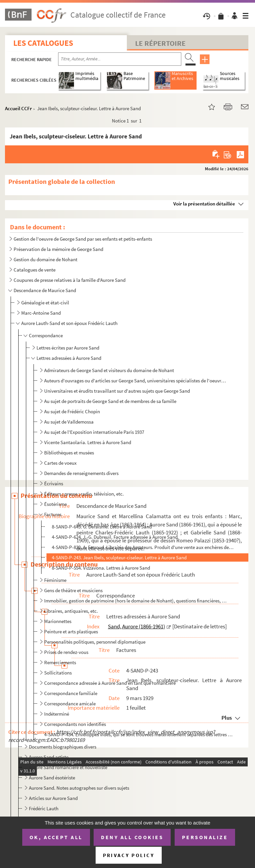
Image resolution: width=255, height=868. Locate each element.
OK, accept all (56, 837)
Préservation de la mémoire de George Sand (58, 249)
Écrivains (54, 483)
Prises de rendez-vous (66, 652)
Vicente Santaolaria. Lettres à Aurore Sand (88, 442)
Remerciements (60, 662)
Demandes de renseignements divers (81, 473)
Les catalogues (43, 43)
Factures (53, 514)
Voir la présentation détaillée (204, 204)
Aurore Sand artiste (49, 757)
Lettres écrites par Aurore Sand (68, 348)
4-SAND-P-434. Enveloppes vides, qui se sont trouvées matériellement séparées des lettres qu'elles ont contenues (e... (138, 734)
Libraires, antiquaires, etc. (71, 611)
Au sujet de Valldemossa (69, 422)
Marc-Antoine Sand (41, 313)
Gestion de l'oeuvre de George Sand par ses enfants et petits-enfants (83, 239)
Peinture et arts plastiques (71, 631)
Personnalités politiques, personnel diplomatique (95, 642)
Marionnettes (58, 621)
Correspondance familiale (71, 693)
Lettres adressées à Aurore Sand (69, 358)
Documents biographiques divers (63, 747)
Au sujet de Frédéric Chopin (72, 411)
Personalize (205, 837)
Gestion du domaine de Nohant (45, 259)
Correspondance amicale (70, 704)
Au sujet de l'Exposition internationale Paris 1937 (94, 432)
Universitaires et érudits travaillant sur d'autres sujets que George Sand (117, 391)
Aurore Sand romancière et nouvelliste (68, 767)
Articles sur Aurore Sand (53, 798)
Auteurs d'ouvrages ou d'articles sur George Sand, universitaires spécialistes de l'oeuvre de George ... (136, 381)
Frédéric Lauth (44, 808)
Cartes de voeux (60, 463)
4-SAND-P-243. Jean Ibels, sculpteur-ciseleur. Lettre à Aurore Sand (119, 557)
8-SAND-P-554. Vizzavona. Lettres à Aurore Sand (101, 568)
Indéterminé (57, 714)
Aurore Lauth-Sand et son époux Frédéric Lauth (69, 323)
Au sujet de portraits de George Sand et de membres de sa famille (110, 401)
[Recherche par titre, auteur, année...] (120, 59)
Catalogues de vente (35, 270)
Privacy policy (129, 855)
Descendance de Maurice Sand (45, 290)
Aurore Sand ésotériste (52, 778)
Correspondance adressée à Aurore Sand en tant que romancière (110, 683)
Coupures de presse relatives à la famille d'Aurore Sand (70, 280)
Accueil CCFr (18, 108)
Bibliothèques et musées (69, 453)
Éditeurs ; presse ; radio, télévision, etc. (84, 494)
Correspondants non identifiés (75, 724)
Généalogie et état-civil (45, 303)
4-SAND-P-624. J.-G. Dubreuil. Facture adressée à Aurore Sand (115, 537)
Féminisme (55, 580)
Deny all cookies (132, 837)
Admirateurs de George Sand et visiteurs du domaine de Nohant (109, 370)
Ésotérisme (55, 504)
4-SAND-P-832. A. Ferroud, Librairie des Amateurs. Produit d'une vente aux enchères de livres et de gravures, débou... (143, 547)
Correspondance (46, 335)
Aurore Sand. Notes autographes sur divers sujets (79, 788)
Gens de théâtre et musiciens (73, 590)
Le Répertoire (160, 43)
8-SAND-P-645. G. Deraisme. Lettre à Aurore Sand (102, 527)
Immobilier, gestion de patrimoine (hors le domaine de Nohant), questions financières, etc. (136, 601)
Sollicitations (58, 673)
